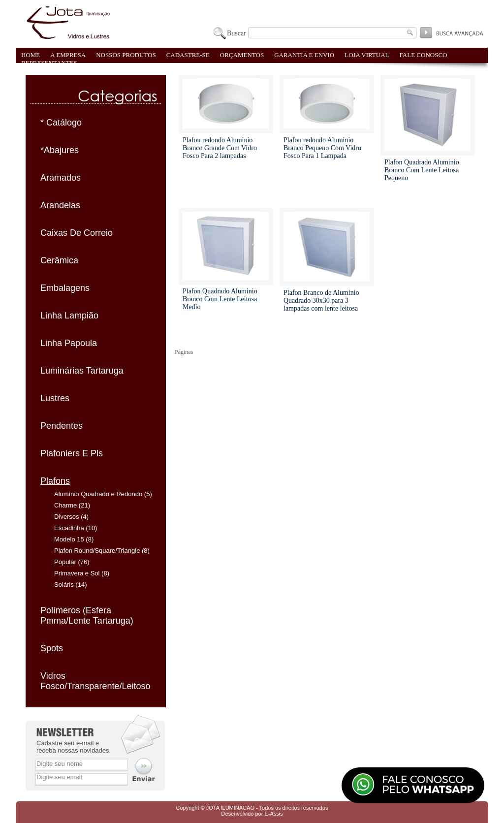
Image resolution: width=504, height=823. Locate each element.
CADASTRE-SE (188, 55)
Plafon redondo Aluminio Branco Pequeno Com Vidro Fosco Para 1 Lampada (322, 148)
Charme (65, 505)
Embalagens (65, 288)
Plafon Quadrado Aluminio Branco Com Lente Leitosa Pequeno (422, 170)
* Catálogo (61, 123)
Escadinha (69, 528)
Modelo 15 (69, 539)
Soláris (64, 585)
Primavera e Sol (77, 573)
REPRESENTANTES (49, 63)
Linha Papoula (69, 343)
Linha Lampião (69, 316)
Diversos (67, 517)
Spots (52, 648)
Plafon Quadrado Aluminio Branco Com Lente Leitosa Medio (220, 299)
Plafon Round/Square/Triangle (97, 551)
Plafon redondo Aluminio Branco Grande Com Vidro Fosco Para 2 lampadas (220, 148)
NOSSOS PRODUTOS (126, 55)
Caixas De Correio (77, 233)
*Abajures (60, 150)
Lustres (55, 398)
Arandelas (60, 205)
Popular (65, 562)
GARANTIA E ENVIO (304, 55)
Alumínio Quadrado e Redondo (98, 494)
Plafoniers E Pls (72, 453)
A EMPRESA (68, 55)
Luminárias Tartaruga (82, 371)
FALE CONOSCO (424, 55)
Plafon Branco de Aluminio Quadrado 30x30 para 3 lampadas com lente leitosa (321, 301)
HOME (31, 55)
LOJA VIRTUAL (367, 55)
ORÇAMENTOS (242, 55)
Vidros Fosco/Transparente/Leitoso (95, 681)
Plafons (55, 481)
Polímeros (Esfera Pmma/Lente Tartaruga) (87, 616)
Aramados (61, 178)
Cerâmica (59, 260)
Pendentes (62, 426)
